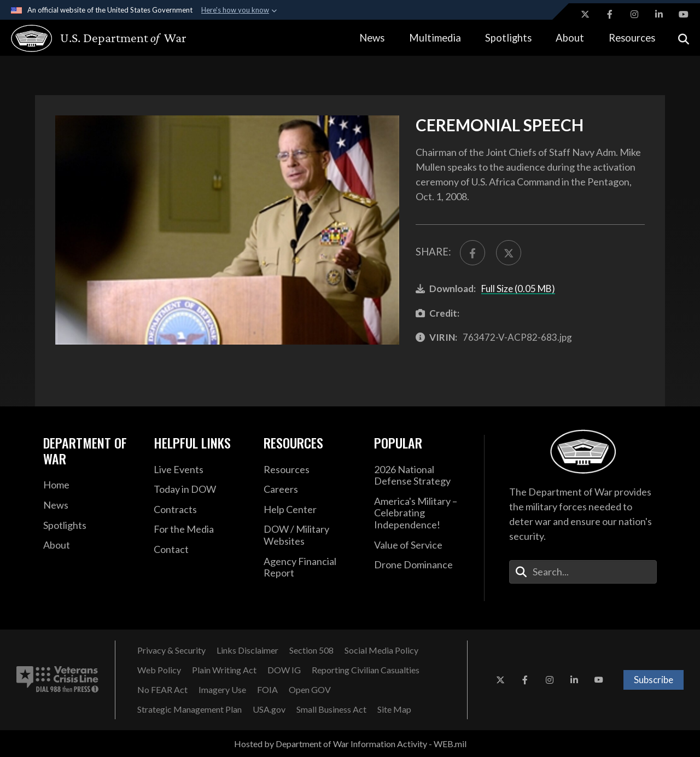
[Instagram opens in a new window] (634, 14)
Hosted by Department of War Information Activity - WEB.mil (350, 744)
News (372, 38)
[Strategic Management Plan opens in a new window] (189, 709)
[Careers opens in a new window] (311, 490)
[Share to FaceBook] (472, 253)
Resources (632, 38)
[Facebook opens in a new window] (610, 14)
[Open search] (684, 38)
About (570, 38)
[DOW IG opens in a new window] (284, 670)
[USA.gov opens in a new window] (269, 709)
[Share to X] (509, 253)
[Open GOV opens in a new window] (310, 690)
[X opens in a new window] (585, 14)
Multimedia (435, 38)
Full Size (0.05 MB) (518, 289)
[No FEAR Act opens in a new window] (162, 690)
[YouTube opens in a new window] (684, 14)
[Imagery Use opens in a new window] (222, 690)
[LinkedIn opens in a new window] (659, 14)
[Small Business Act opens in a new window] (331, 709)
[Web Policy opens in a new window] (159, 670)
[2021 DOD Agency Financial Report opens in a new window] (311, 567)
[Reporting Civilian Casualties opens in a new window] (366, 670)
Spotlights (508, 38)
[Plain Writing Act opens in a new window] (224, 670)
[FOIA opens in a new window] (267, 690)
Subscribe (654, 680)
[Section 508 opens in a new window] (311, 650)
